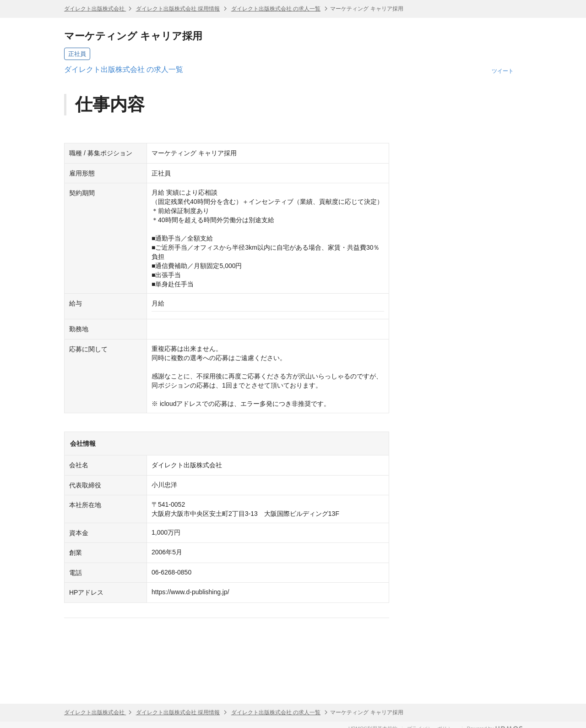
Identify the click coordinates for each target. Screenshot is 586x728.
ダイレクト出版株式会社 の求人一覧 (276, 9)
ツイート (503, 71)
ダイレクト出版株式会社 (95, 9)
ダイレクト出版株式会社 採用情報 (178, 9)
